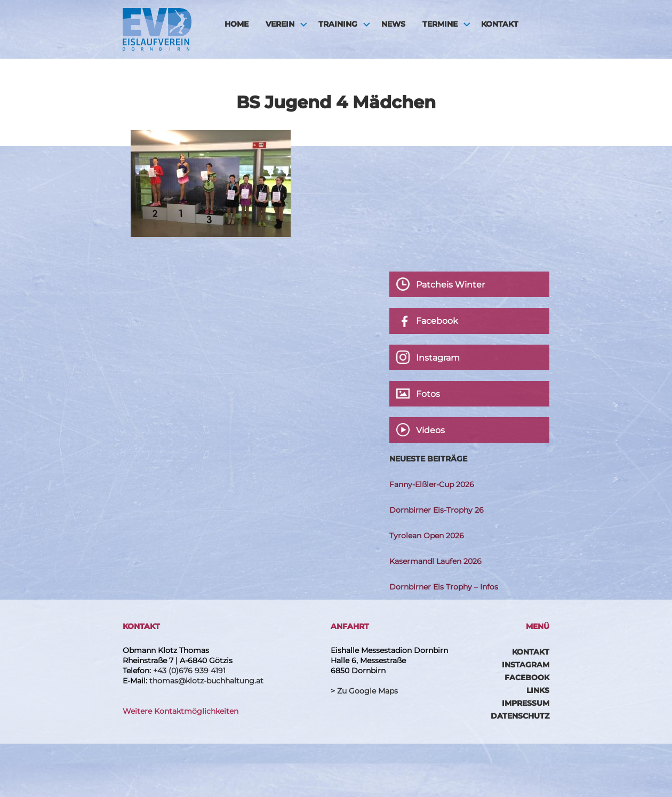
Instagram (526, 665)
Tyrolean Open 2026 (427, 536)
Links (538, 690)
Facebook (527, 678)
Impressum (526, 703)
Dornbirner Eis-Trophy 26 (437, 510)
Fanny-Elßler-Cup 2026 (432, 484)
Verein (280, 24)
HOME (237, 24)
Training (338, 24)
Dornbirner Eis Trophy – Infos (444, 587)
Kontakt (500, 24)
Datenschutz (520, 716)
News (393, 24)
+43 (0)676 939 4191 (189, 671)
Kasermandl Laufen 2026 (435, 561)
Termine (440, 24)
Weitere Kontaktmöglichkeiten (181, 711)
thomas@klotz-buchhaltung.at (206, 681)
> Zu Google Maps (364, 691)
